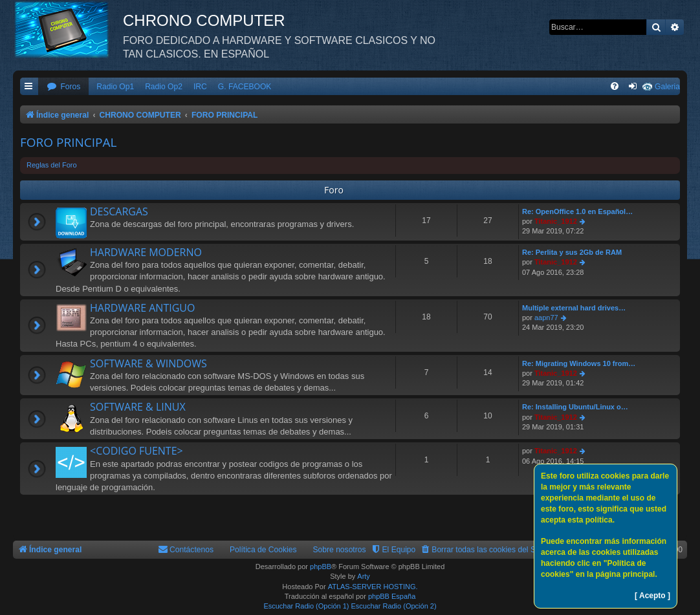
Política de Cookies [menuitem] (263, 550)
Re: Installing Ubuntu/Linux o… (575, 407)
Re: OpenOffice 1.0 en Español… (577, 211)
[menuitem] (63, 87)
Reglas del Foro (52, 165)
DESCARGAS (119, 211)
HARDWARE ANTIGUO (142, 308)
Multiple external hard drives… (574, 308)
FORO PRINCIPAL (68, 142)
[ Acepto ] (652, 596)
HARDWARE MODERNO (146, 252)
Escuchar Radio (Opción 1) (306, 606)
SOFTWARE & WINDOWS (148, 363)
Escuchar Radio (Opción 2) (394, 606)
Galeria (667, 87)
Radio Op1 (115, 87)
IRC (200, 87)
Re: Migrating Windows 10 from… (579, 363)
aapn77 (546, 318)
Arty (364, 576)
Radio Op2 (164, 87)
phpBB (321, 566)
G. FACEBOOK (245, 87)
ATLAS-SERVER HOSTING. (373, 587)
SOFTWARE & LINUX (138, 407)
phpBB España (392, 596)
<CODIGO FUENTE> (137, 451)
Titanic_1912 (556, 221)
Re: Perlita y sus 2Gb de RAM (572, 252)
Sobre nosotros (340, 550)
